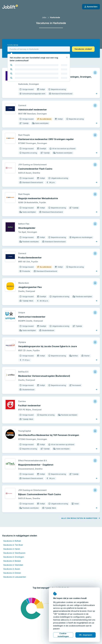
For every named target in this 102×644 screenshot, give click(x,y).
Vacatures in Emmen (12, 573)
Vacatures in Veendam (13, 565)
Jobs (44, 17)
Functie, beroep (13, 45)
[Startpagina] (10, 7)
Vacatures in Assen (12, 569)
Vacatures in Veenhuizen (14, 553)
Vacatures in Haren (12, 549)
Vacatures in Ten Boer (13, 545)
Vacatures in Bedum (12, 561)
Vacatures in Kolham (12, 541)
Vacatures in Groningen (14, 557)
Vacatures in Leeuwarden (15, 577)
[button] (83, 49)
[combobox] (39, 49)
